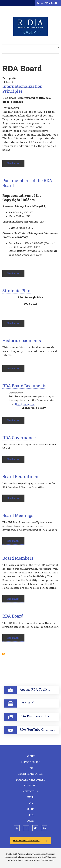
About (30, 756)
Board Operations (26, 404)
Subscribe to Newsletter (26, 840)
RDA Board (31, 786)
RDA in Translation (30, 774)
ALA (31, 803)
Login (30, 821)
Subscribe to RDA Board (4, 654)
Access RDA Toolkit (48, 3)
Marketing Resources (31, 780)
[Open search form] (32, 3)
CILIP (30, 809)
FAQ (31, 768)
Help (30, 797)
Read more (16, 164)
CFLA (31, 815)
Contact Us (30, 791)
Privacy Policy (30, 762)
